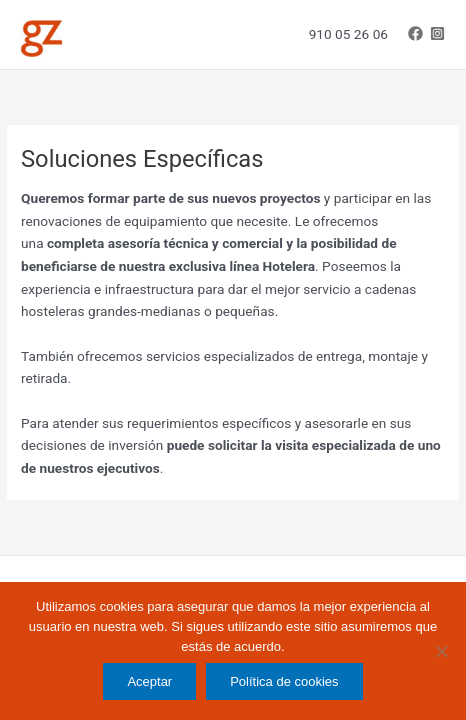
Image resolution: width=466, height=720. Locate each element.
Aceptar (149, 681)
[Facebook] (415, 33)
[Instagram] (437, 33)
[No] (441, 651)
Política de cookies (284, 681)
